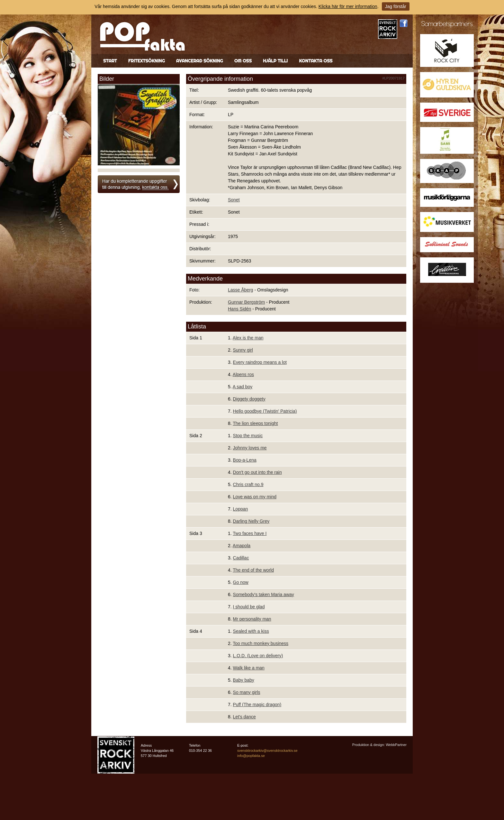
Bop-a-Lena (245, 460)
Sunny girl (243, 350)
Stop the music (248, 436)
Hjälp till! (275, 61)
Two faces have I (250, 533)
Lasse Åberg (241, 290)
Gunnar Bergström (246, 302)
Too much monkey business (261, 643)
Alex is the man (248, 338)
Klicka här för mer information (348, 6)
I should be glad (249, 607)
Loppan (241, 509)
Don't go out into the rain (257, 472)
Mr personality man (252, 619)
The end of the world (253, 570)
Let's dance (244, 717)
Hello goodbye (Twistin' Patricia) (265, 411)
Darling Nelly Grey (251, 521)
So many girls (247, 692)
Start (110, 61)
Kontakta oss (316, 61)
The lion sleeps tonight (255, 423)
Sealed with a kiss (251, 631)
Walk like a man (249, 668)
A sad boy (243, 387)
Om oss (243, 61)
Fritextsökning (147, 61)
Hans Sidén (239, 309)
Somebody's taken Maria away (264, 594)
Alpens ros (243, 374)
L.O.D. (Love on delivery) (258, 656)
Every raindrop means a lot (260, 362)
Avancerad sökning (200, 61)
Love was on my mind (255, 497)
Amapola (242, 546)
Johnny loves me (250, 448)
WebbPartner (396, 745)
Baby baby (244, 680)
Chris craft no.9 (248, 484)
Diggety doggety (249, 399)
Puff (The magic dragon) (257, 705)
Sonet (234, 200)
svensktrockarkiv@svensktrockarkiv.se (267, 751)
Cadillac (241, 558)
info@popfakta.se (251, 756)
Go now (241, 582)
